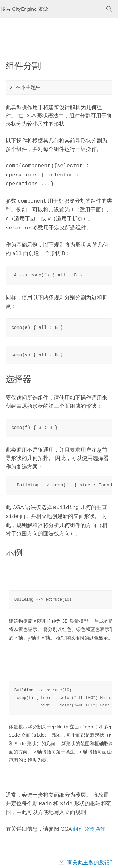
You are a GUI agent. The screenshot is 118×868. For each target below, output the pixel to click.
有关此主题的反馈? (90, 855)
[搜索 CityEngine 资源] (53, 9)
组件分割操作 (89, 822)
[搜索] (109, 9)
